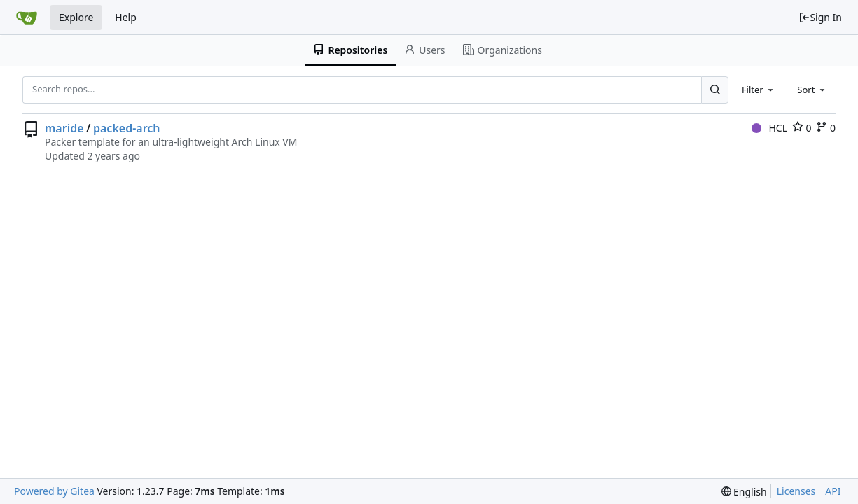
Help (126, 17)
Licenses (796, 491)
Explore (76, 17)
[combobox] (759, 90)
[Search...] (714, 90)
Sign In (820, 17)
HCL (769, 128)
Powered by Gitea (54, 491)
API (833, 491)
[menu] (744, 492)
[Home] (27, 17)
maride (64, 128)
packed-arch (127, 128)
